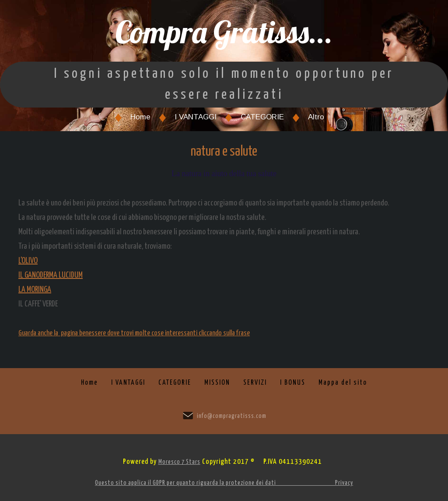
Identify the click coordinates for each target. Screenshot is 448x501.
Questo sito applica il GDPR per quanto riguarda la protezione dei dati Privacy (224, 483)
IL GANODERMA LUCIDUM (51, 275)
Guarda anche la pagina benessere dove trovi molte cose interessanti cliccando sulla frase (134, 333)
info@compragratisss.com (232, 416)
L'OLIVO (28, 261)
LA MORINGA (35, 290)
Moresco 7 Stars (179, 462)
